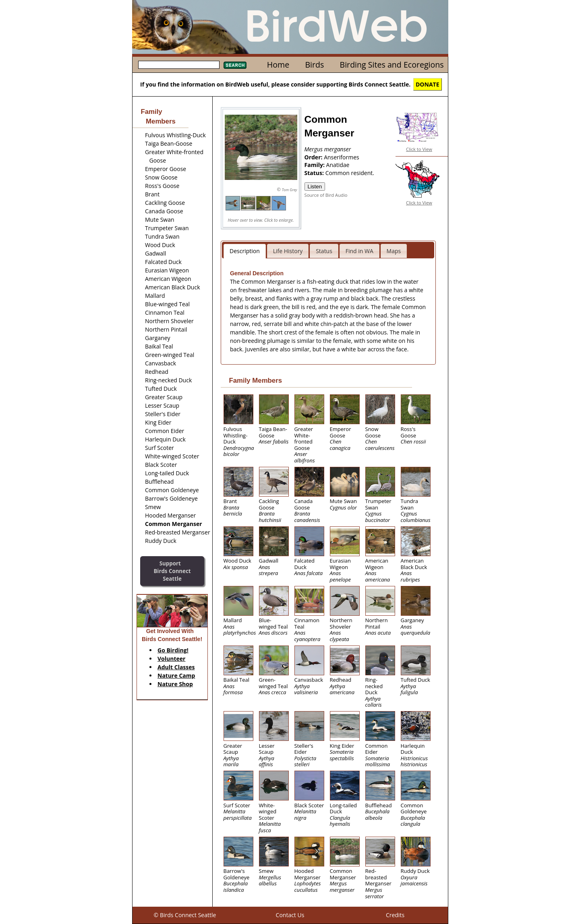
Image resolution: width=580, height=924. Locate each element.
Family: (315, 165)
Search (235, 65)
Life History (288, 251)
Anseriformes (342, 157)
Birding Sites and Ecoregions (392, 65)
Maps (394, 251)
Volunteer (171, 659)
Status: (315, 173)
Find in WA (359, 251)
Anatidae (338, 165)
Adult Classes (176, 667)
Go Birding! (173, 650)
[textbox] (179, 65)
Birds (314, 65)
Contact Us (290, 915)
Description (245, 251)
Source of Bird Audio (326, 195)
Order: (314, 157)
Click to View (419, 149)
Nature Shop (175, 684)
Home (278, 65)
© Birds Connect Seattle (185, 915)
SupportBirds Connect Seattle (172, 571)
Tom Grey (290, 190)
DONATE (428, 84)
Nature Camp (176, 675)
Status (324, 251)
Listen (315, 187)
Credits (395, 915)
